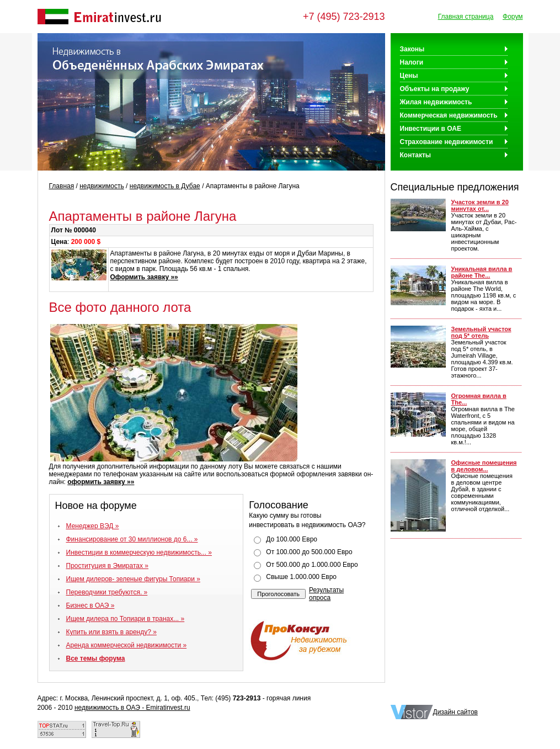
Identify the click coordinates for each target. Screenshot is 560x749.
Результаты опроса (326, 594)
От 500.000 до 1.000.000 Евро (312, 565)
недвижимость (102, 186)
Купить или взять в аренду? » (111, 632)
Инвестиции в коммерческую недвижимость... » (139, 553)
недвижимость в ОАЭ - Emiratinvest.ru (132, 708)
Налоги (412, 62)
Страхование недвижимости (447, 142)
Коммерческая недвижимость (449, 115)
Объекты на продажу (435, 89)
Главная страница (466, 17)
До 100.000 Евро (292, 539)
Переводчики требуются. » (107, 592)
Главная (62, 186)
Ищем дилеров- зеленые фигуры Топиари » (133, 579)
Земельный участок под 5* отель (481, 332)
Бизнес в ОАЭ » (90, 605)
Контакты (416, 155)
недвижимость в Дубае (165, 186)
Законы (412, 49)
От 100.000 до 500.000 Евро (309, 552)
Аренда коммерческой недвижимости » (127, 645)
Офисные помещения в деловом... (484, 466)
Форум (513, 17)
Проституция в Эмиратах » (108, 566)
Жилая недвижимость (436, 102)
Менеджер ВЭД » (93, 526)
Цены (409, 76)
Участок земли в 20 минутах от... (480, 205)
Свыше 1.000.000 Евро (301, 577)
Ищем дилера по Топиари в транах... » (126, 619)
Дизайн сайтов (455, 712)
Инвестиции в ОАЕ (431, 129)
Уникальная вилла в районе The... (482, 272)
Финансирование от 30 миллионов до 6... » (132, 539)
